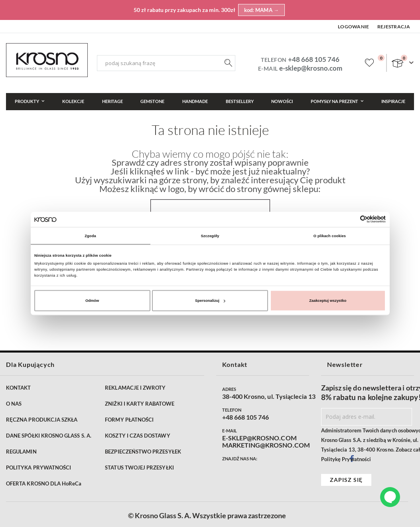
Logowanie (354, 27)
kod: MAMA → (262, 10)
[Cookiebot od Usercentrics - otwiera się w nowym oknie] (351, 219)
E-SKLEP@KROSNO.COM (259, 438)
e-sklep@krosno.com (311, 68)
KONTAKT (18, 388)
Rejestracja (394, 27)
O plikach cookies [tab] (330, 236)
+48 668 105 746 (314, 59)
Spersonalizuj (210, 301)
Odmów (92, 301)
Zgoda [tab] (90, 236)
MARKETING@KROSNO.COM (266, 445)
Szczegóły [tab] (210, 236)
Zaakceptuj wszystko (328, 301)
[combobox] (166, 63)
